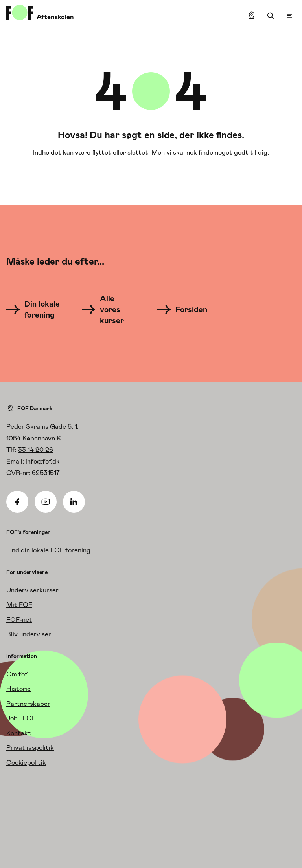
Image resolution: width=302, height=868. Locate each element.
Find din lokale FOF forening (48, 550)
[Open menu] (289, 16)
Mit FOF (19, 605)
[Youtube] (46, 502)
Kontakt (19, 733)
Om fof (17, 674)
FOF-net (19, 619)
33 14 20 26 (36, 450)
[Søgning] (271, 16)
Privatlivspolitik (30, 747)
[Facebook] (17, 502)
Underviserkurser (32, 590)
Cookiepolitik (26, 762)
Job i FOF (21, 718)
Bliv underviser (29, 634)
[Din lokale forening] (35, 309)
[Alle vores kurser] (108, 309)
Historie (18, 689)
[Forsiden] (187, 309)
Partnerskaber (28, 704)
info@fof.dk (43, 461)
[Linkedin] (74, 502)
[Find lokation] (252, 16)
